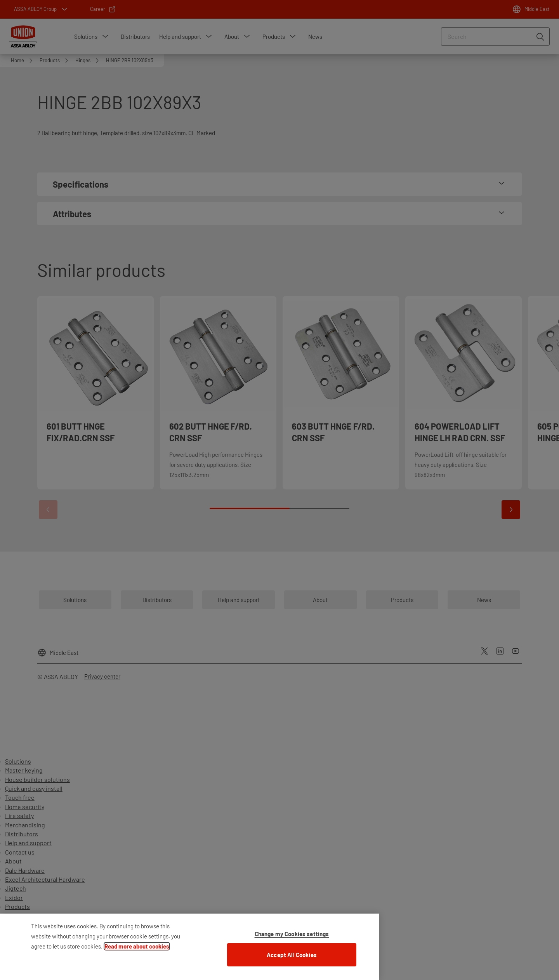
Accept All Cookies (292, 959)
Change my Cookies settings (292, 938)
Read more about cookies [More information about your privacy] (137, 950)
